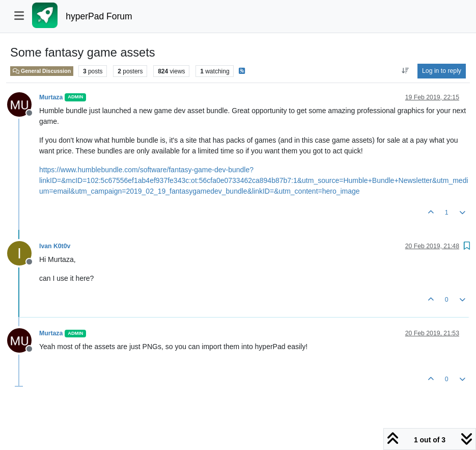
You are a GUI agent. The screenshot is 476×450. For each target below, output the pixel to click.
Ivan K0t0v (55, 246)
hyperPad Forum (99, 16)
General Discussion (42, 71)
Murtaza (51, 97)
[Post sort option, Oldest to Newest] (405, 71)
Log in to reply (442, 71)
